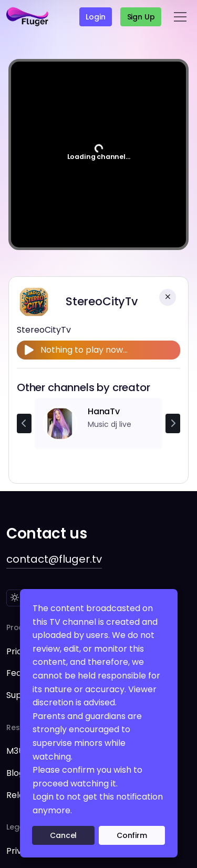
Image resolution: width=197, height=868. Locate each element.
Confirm (132, 835)
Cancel (63, 835)
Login (95, 17)
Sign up (141, 17)
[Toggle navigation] (180, 17)
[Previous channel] (24, 424)
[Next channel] (173, 424)
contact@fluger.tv (54, 559)
